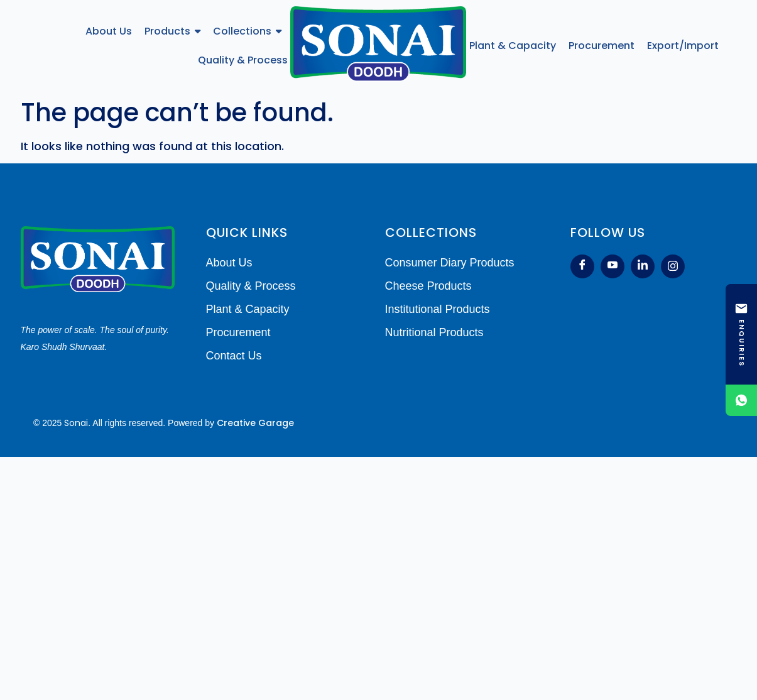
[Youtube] (613, 266)
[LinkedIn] (643, 266)
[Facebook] (582, 266)
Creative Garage (255, 423)
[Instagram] (673, 266)
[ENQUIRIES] (741, 334)
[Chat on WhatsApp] (741, 400)
